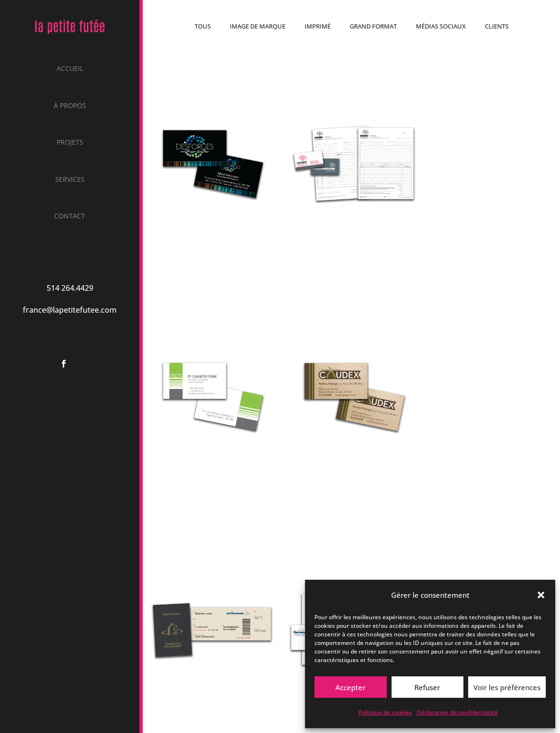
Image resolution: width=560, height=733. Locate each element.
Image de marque (258, 26)
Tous (203, 26)
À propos (70, 106)
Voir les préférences (507, 687)
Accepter (350, 687)
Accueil (70, 69)
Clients (497, 26)
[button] (541, 595)
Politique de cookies (385, 712)
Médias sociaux (441, 26)
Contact (70, 217)
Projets (70, 143)
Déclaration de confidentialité (457, 712)
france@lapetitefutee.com (70, 310)
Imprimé (318, 26)
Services (70, 180)
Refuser (427, 687)
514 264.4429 (70, 288)
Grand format (373, 26)
